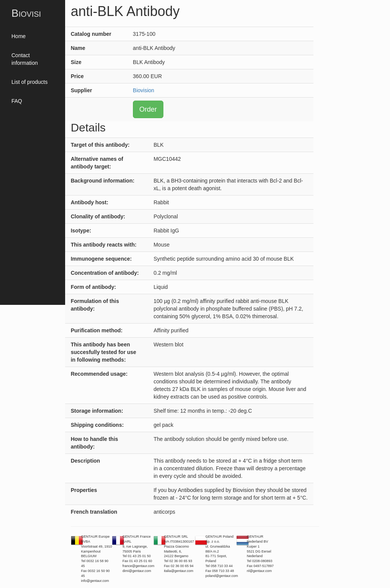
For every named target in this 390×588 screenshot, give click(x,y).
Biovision (144, 90)
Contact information (25, 59)
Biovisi (26, 13)
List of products (30, 82)
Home (18, 36)
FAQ (17, 101)
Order (148, 109)
